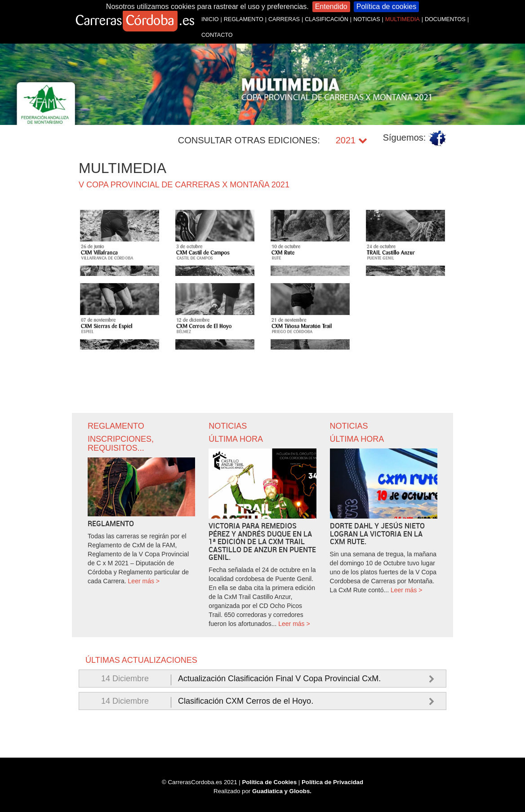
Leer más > (144, 581)
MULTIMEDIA (403, 19)
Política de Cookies (269, 782)
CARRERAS (284, 19)
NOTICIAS (367, 19)
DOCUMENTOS (445, 19)
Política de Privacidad (333, 782)
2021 (351, 140)
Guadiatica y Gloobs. (282, 791)
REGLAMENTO (244, 19)
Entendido (331, 7)
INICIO (210, 19)
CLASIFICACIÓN (327, 19)
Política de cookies (386, 7)
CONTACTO (217, 35)
